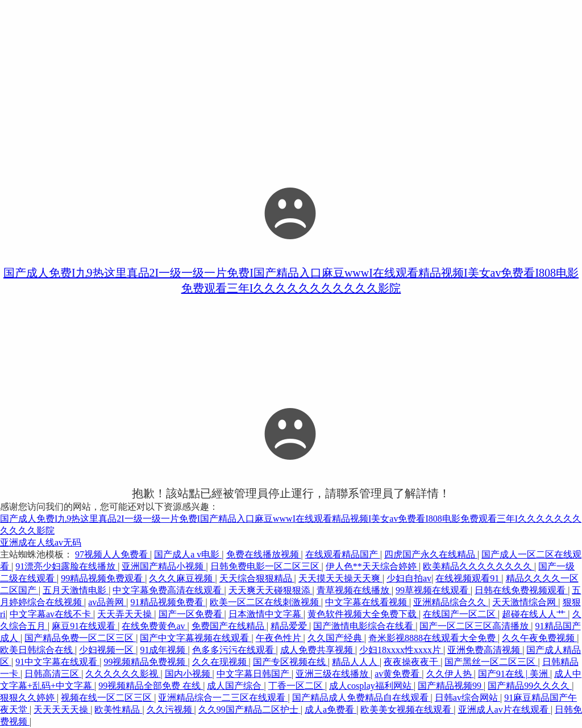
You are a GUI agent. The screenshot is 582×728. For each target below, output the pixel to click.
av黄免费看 (398, 674)
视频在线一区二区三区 (107, 698)
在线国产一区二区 (460, 614)
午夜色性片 (280, 638)
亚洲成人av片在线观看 (504, 710)
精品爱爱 (290, 626)
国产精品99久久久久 (530, 686)
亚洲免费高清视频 (485, 650)
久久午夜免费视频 (539, 638)
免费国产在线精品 (229, 626)
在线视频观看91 (468, 578)
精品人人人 (356, 662)
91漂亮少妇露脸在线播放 (66, 566)
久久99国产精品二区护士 (250, 710)
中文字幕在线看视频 (367, 602)
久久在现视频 (221, 662)
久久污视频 (171, 710)
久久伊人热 (450, 674)
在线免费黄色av (154, 626)
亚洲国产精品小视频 (164, 566)
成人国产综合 (235, 686)
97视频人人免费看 (113, 554)
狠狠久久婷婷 (28, 698)
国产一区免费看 (192, 614)
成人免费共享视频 (318, 650)
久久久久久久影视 (123, 674)
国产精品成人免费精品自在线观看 (361, 698)
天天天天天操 (62, 710)
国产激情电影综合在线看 (364, 626)
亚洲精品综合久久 (451, 602)
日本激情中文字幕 (266, 614)
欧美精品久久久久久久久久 (479, 566)
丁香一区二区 (297, 686)
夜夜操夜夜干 (412, 662)
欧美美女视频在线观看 (407, 710)
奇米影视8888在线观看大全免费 (433, 638)
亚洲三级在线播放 (333, 674)
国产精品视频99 (451, 686)
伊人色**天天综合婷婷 (372, 566)
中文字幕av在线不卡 (51, 614)
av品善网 (107, 602)
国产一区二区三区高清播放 (475, 626)
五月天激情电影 (76, 590)
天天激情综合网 (525, 602)
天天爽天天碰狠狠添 (271, 590)
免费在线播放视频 (264, 554)
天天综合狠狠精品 (257, 578)
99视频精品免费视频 (145, 662)
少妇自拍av (409, 578)
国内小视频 (189, 674)
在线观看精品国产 (343, 554)
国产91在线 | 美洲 (514, 674)
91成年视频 (164, 650)
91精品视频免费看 (168, 602)
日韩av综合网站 (467, 698)
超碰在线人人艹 (535, 614)
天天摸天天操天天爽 (340, 578)
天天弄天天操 (126, 614)
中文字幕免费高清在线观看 (168, 590)
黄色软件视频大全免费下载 (363, 614)
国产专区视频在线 (290, 662)
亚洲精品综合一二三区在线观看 (223, 698)
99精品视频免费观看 (103, 578)
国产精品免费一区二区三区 (80, 638)
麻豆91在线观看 (85, 626)
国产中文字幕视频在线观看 (196, 638)
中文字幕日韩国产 (254, 674)
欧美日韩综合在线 (38, 650)
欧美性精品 (118, 710)
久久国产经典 (336, 638)
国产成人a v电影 (188, 554)
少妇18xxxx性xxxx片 (401, 650)
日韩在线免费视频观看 (521, 590)
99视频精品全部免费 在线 (151, 686)
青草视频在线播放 (354, 590)
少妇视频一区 (107, 650)
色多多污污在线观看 (234, 650)
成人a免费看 (331, 710)
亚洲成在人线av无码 (41, 542)
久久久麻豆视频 (182, 578)
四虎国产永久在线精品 (431, 554)
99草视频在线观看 (433, 590)
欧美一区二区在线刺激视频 (265, 602)
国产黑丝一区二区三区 (491, 662)
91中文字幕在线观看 (57, 662)
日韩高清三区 (53, 674)
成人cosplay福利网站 (371, 686)
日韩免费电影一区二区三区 (266, 566)
